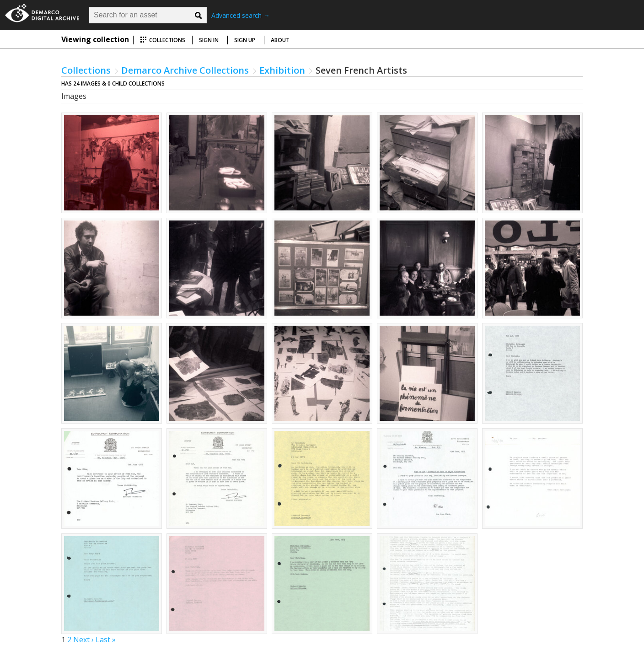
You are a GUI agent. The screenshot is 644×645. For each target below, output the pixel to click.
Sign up (245, 40)
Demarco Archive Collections (185, 70)
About (280, 40)
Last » (106, 640)
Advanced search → (241, 15)
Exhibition (282, 70)
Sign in (209, 40)
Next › (83, 640)
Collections (163, 40)
